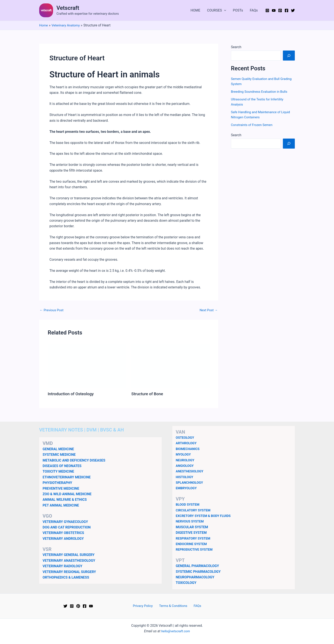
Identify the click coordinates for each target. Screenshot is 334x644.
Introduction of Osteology (72, 394)
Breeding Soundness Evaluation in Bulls (261, 92)
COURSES (217, 10)
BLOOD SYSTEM (188, 504)
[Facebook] (286, 10)
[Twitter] (293, 10)
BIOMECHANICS (188, 449)
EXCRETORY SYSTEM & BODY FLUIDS (205, 516)
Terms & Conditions (174, 606)
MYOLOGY (184, 454)
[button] (224, 10)
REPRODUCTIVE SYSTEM (195, 549)
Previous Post (52, 310)
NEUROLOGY (186, 460)
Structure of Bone (148, 394)
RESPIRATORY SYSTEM (194, 538)
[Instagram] (267, 10)
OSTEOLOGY (185, 437)
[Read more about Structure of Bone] (171, 366)
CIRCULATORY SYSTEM (194, 510)
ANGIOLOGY (185, 465)
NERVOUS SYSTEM (191, 521)
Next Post (208, 310)
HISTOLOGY (185, 477)
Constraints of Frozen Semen (253, 125)
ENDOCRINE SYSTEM (192, 544)
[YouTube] (274, 10)
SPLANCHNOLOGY (190, 482)
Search (236, 47)
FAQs (254, 10)
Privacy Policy (145, 606)
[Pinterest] (280, 10)
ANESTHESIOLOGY (190, 471)
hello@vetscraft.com (176, 631)
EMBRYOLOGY (187, 488)
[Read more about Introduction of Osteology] (87, 366)
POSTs (238, 10)
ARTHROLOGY (187, 443)
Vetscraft (68, 8)
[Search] (289, 55)
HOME (195, 10)
